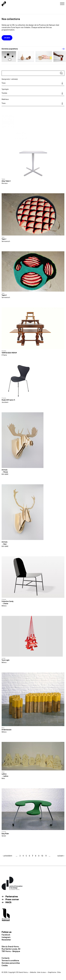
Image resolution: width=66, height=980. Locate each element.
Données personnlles (11, 963)
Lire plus (7, 38)
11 (46, 856)
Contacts (6, 958)
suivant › (61, 856)
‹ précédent (7, 856)
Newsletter (6, 940)
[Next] (62, 49)
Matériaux (5, 99)
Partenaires (12, 897)
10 (42, 856)
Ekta (59, 972)
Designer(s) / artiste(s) (10, 79)
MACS (8, 902)
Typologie (5, 89)
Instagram (6, 937)
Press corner (12, 899)
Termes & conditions (10, 961)
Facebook (6, 935)
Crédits (5, 965)
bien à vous (42, 972)
